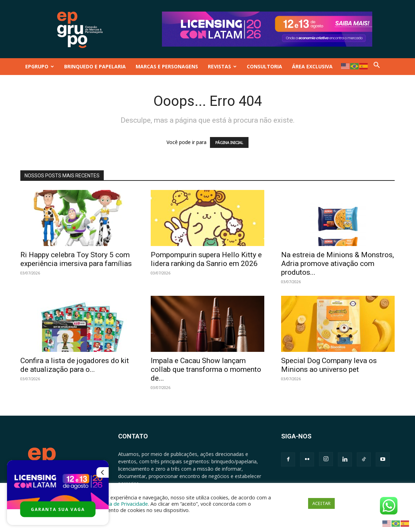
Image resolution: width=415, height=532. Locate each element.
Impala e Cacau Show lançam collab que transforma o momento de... (206, 369)
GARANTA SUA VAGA (58, 509)
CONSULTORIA (264, 66)
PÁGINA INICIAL (229, 142)
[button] (377, 66)
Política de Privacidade (122, 504)
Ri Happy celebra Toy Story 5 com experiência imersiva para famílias (76, 259)
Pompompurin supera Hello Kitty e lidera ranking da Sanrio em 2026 (206, 259)
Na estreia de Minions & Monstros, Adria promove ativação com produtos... (338, 264)
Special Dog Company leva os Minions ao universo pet (329, 365)
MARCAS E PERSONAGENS (167, 66)
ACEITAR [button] (321, 503)
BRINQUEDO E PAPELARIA (95, 66)
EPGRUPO (40, 66)
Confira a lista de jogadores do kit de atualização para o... (75, 365)
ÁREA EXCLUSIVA (312, 66)
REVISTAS (222, 66)
